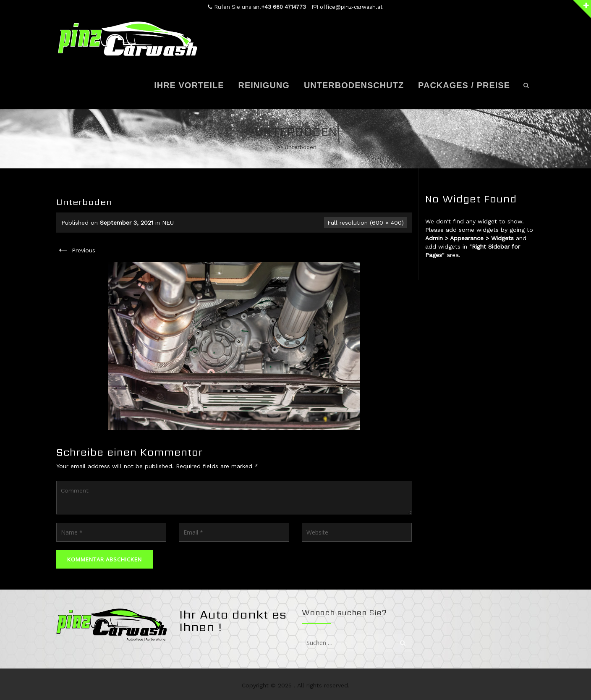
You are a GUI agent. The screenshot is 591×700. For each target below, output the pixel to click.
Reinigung (264, 85)
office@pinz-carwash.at (351, 7)
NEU (168, 223)
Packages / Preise (464, 85)
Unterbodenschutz (354, 85)
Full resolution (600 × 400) (366, 223)
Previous (76, 250)
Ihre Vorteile (189, 85)
